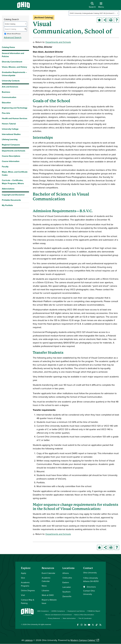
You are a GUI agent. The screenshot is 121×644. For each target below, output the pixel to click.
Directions (91, 587)
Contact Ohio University (89, 592)
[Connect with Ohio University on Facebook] (78, 625)
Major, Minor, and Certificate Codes (15, 173)
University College (10, 129)
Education (6, 103)
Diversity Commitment (12, 62)
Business (6, 92)
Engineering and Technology (15, 108)
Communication (9, 97)
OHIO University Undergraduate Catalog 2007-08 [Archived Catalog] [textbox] (93, 13)
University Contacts (11, 81)
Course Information (11, 161)
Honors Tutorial (9, 124)
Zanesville (67, 596)
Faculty (5, 167)
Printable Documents (11, 200)
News (44, 586)
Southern (66, 592)
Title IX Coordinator (85, 618)
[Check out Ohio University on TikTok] (97, 625)
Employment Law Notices (76, 611)
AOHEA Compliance (58, 611)
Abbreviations (8, 189)
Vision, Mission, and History (14, 67)
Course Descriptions (11, 156)
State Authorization (69, 618)
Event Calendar (48, 573)
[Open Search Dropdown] (92, 6)
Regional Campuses (11, 145)
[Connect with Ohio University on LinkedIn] (85, 625)
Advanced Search (13, 37)
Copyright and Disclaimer (13, 195)
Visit (23, 595)
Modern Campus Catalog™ (83, 640)
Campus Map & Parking (28, 601)
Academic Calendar (46, 579)
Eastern (66, 582)
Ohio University (32, 624)
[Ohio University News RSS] (100, 625)
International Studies (11, 134)
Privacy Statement (54, 618)
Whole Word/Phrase (14, 34)
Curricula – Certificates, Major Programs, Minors (13, 182)
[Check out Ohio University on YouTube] (89, 625)
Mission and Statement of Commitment (59, 615)
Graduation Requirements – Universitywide (14, 74)
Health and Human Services (15, 118)
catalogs (29, 640)
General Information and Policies (13, 55)
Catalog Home (8, 47)
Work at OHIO (48, 595)
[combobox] (94, 13)
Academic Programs (25, 584)
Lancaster (67, 587)
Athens (66, 573)
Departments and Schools (14, 151)
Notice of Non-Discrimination (84, 615)
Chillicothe (67, 578)
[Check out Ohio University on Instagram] (82, 625)
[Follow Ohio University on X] (93, 625)
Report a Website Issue (49, 601)
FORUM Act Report (94, 611)
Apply (24, 573)
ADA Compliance (43, 611)
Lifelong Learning (10, 139)
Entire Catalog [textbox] (10, 24)
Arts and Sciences (10, 87)
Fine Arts (6, 113)
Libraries (45, 590)
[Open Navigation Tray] (101, 6)
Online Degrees (28, 590)
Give (23, 578)
